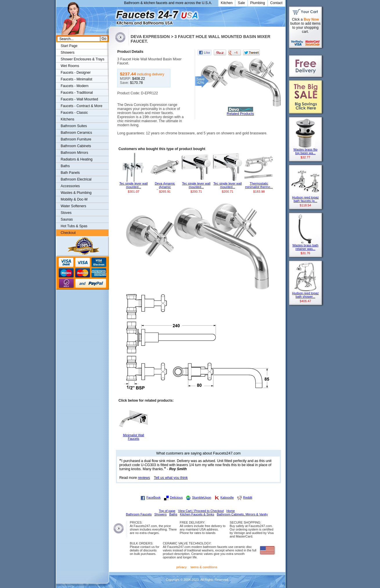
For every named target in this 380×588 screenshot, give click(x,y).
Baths (65, 166)
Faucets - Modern (75, 86)
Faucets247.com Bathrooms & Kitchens (112, 16)
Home (231, 511)
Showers (68, 53)
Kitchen (227, 3)
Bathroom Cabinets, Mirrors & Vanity (242, 514)
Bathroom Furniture (76, 139)
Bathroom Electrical (76, 179)
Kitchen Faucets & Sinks (197, 514)
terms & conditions (204, 567)
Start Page (69, 46)
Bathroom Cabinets (76, 146)
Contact (276, 3)
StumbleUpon (201, 497)
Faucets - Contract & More (81, 106)
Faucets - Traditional (77, 93)
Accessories (70, 186)
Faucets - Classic (74, 113)
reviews (144, 478)
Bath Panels (70, 173)
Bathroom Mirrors (74, 153)
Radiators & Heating (77, 159)
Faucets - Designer (76, 73)
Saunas (67, 219)
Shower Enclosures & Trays (82, 59)
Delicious (176, 497)
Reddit (247, 497)
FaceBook (153, 497)
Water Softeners (73, 206)
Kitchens (67, 119)
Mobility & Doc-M (74, 199)
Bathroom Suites (74, 126)
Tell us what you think (171, 478)
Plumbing (258, 3)
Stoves (66, 213)
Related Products (240, 114)
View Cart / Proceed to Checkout (201, 511)
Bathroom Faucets (139, 514)
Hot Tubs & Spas (74, 226)
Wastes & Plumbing (76, 193)
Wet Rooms (70, 66)
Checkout (68, 233)
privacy (182, 567)
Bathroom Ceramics (76, 133)
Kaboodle (227, 497)
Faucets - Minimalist (76, 79)
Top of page (167, 511)
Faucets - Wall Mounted (79, 99)
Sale (241, 3)
